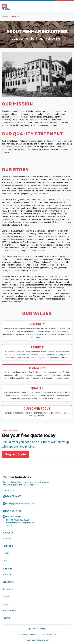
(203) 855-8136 (12, 511)
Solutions (7, 539)
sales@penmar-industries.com (19, 504)
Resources (8, 589)
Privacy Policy (9, 610)
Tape (5, 561)
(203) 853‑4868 (12, 496)
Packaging (8, 546)
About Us (7, 574)
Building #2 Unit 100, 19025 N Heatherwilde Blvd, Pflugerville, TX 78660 (20, 523)
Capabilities (8, 582)
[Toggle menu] (70, 6)
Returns (6, 618)
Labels (6, 553)
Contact (6, 597)
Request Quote (16, 454)
